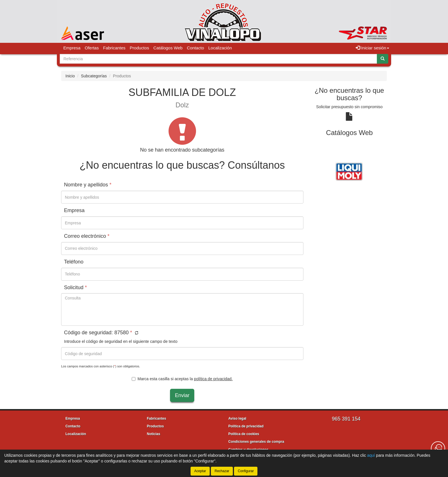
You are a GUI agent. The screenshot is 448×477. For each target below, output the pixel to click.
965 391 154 (346, 419)
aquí (371, 455)
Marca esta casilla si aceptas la (182, 379)
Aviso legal (237, 418)
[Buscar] (383, 59)
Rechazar (222, 471)
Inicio (70, 76)
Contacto (195, 48)
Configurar (246, 471)
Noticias (154, 434)
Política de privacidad (246, 426)
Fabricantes (114, 48)
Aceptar (200, 471)
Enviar (182, 395)
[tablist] (350, 171)
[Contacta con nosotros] (438, 448)
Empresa (72, 48)
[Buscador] (218, 59)
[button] (136, 333)
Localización (220, 48)
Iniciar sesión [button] (372, 48)
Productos (139, 48)
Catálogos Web (168, 48)
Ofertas (92, 48)
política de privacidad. (213, 379)
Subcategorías (94, 76)
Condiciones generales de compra (256, 442)
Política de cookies (244, 434)
